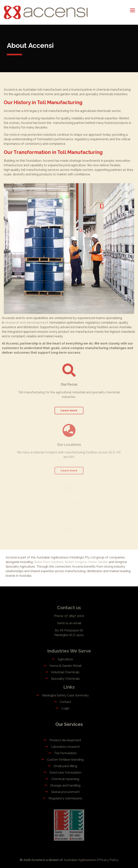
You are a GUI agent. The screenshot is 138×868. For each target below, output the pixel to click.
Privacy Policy (108, 860)
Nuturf (69, 562)
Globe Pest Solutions (49, 562)
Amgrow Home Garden (92, 562)
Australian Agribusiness (80, 860)
